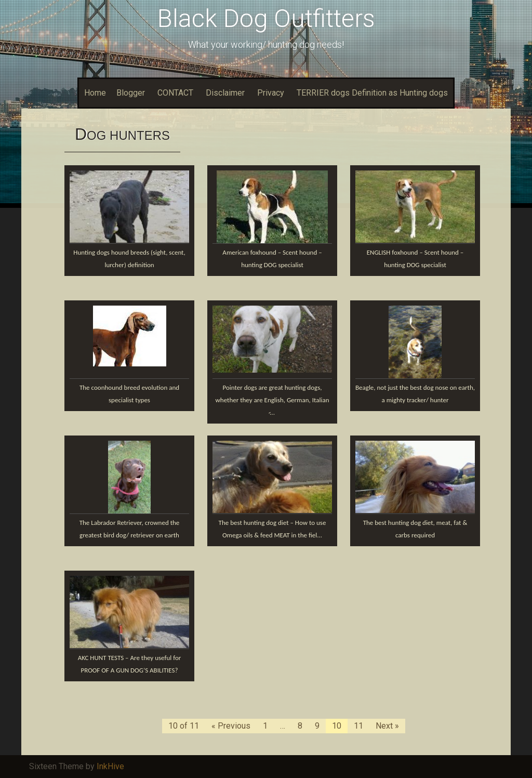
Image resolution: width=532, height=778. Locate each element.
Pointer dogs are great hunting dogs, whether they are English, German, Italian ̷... (272, 400)
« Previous (231, 726)
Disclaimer (225, 93)
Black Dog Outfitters (266, 18)
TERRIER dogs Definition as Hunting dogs (372, 93)
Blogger (131, 93)
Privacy (271, 93)
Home (95, 93)
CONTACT (175, 93)
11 (358, 726)
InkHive (110, 766)
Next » (387, 726)
